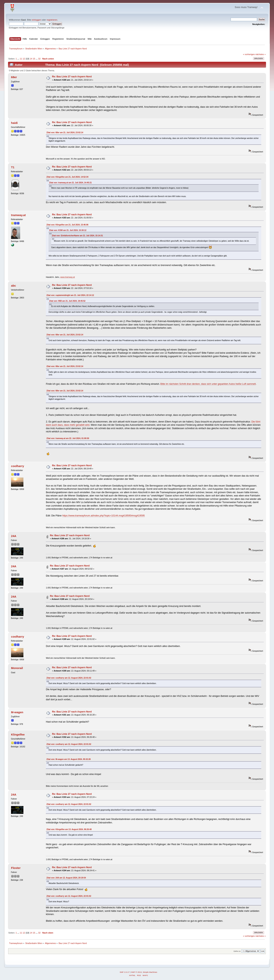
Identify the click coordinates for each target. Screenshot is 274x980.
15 (34, 59)
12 (24, 59)
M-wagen (17, 712)
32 (39, 59)
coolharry (18, 466)
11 (21, 59)
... (18, 59)
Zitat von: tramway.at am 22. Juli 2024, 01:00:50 (68, 438)
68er (14, 77)
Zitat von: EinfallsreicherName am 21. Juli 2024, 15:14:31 (77, 236)
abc (14, 286)
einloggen (37, 20)
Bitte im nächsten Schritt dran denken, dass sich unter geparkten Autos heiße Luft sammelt (208, 384)
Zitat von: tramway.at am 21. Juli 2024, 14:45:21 (70, 183)
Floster (16, 868)
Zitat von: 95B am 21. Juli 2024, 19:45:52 (67, 301)
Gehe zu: (237, 951)
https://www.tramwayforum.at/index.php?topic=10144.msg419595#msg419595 (104, 516)
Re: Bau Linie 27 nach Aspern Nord (72, 77)
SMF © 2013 (136, 972)
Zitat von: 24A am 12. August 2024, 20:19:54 (66, 878)
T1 (13, 167)
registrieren (52, 20)
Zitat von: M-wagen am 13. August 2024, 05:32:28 (68, 759)
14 (31, 59)
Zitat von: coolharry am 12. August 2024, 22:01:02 (69, 678)
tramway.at (18, 215)
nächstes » (260, 54)
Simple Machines (150, 972)
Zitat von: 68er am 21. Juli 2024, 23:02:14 (65, 133)
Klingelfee (18, 734)
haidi (14, 123)
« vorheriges (249, 54)
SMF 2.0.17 (125, 972)
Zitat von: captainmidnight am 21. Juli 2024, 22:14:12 (70, 295)
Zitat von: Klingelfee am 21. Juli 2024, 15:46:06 (67, 225)
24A (14, 536)
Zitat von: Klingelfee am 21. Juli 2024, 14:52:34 (67, 177)
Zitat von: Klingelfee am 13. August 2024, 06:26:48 (69, 829)
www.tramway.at (68, 277)
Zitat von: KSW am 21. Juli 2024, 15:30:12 (68, 230)
